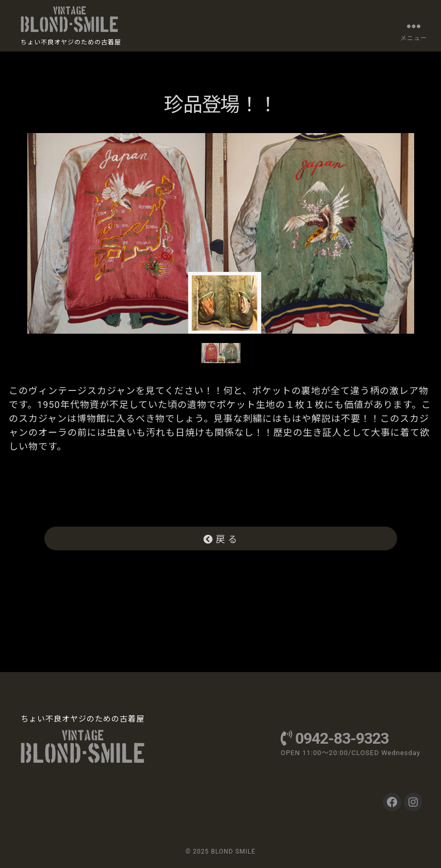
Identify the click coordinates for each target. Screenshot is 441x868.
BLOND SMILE (233, 851)
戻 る (221, 539)
